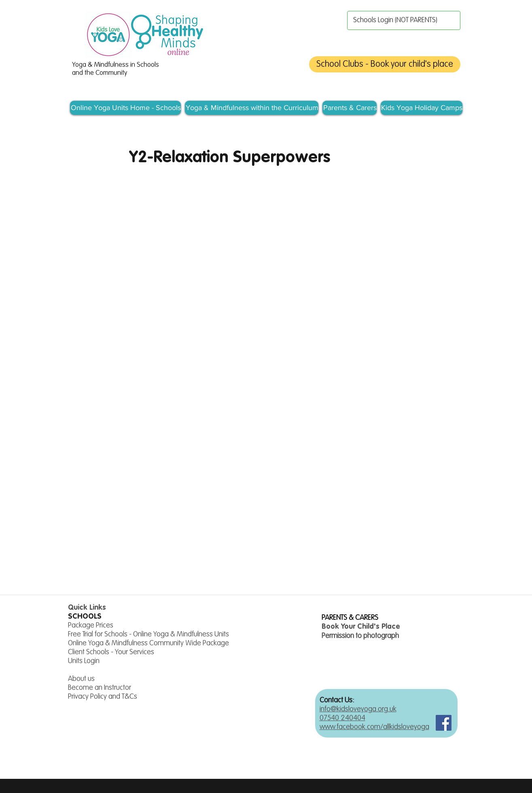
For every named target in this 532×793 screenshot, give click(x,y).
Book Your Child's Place (361, 627)
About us (81, 679)
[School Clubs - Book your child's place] (385, 64)
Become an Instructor (100, 688)
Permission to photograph (360, 636)
